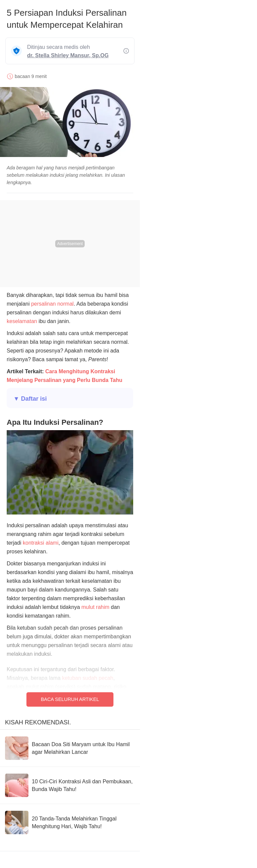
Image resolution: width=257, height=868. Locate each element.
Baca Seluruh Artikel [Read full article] (70, 699)
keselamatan (22, 321)
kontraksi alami (41, 543)
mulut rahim (95, 607)
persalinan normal (52, 304)
